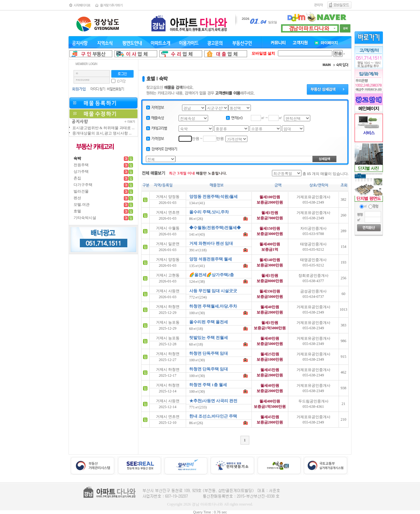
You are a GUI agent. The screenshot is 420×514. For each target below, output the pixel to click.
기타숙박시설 (85, 218)
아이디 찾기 (98, 89)
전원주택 (81, 165)
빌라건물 (81, 191)
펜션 (77, 198)
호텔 (77, 211)
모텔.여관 (82, 205)
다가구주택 (83, 185)
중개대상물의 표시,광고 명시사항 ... (102, 133)
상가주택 (81, 172)
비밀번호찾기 (115, 89)
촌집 (77, 178)
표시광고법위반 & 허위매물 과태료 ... (103, 128)
